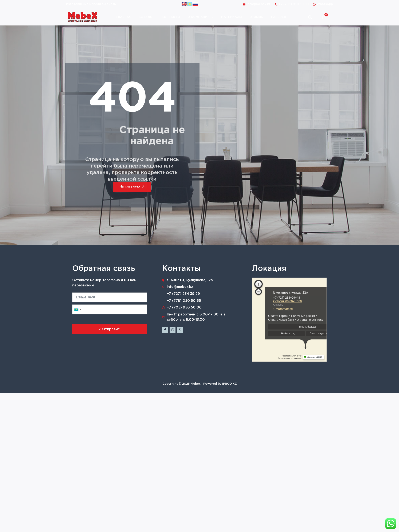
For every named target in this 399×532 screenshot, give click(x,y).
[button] (310, 17)
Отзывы (257, 17)
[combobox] (77, 309)
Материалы (232, 17)
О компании (201, 17)
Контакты (171, 17)
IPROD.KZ (230, 384)
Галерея (279, 17)
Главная (124, 17)
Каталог (147, 17)
